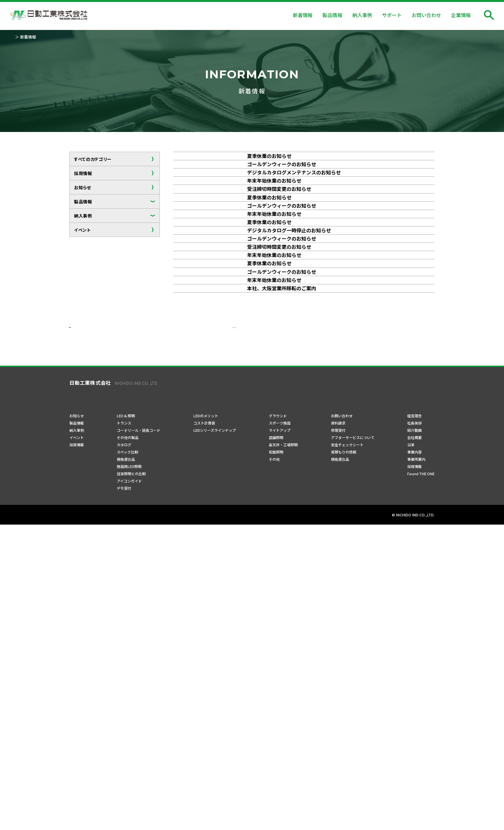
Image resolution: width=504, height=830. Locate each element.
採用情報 (83, 173)
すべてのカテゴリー (93, 159)
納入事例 (83, 216)
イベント (82, 230)
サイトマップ (161, 820)
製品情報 (83, 202)
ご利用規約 (129, 820)
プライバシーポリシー (89, 820)
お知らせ (83, 187)
